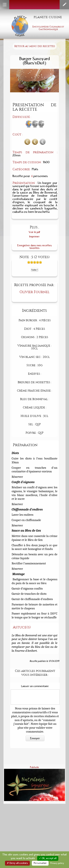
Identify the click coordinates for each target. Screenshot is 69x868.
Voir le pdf (34, 232)
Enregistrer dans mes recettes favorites (35, 247)
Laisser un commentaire (35, 686)
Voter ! (35, 270)
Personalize (40, 863)
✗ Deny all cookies (17, 863)
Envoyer (35, 738)
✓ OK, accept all (48, 858)
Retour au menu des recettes (35, 46)
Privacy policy (57, 863)
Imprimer (34, 237)
